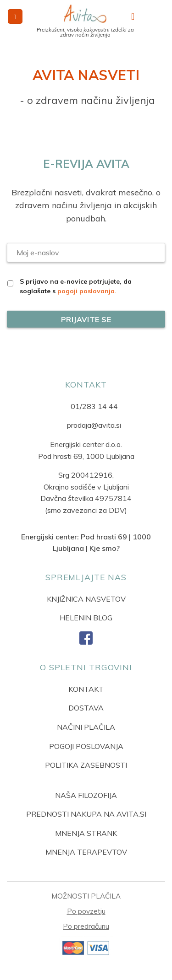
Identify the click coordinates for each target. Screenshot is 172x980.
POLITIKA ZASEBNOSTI (86, 765)
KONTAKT (86, 689)
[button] (15, 16)
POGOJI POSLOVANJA (86, 746)
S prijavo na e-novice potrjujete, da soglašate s (76, 286)
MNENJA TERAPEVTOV (86, 852)
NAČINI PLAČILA (86, 727)
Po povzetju (86, 911)
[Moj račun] (136, 16)
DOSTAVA (86, 708)
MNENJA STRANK (86, 833)
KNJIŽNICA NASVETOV (86, 599)
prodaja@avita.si (94, 425)
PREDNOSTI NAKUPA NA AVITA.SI (86, 814)
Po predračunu (86, 926)
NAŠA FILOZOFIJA (86, 795)
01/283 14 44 (94, 406)
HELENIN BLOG (86, 618)
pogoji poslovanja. (87, 291)
